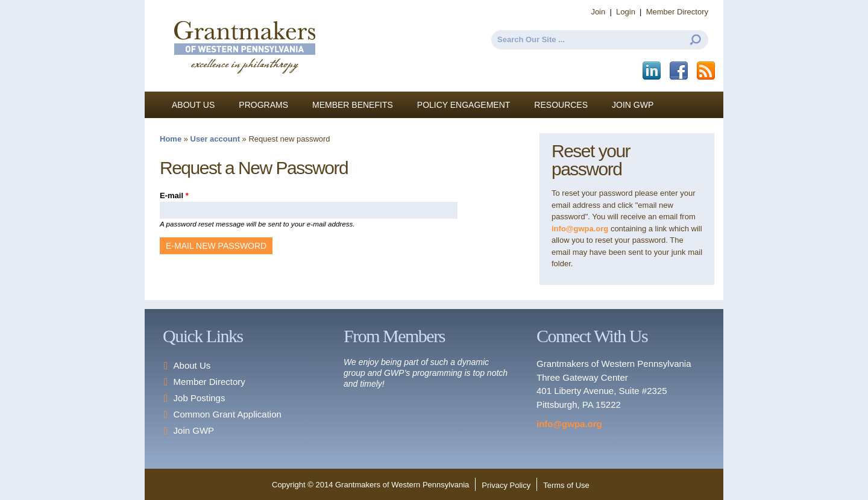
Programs (263, 105)
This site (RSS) (707, 71)
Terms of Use (566, 485)
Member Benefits (353, 105)
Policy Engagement (464, 105)
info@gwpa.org (580, 229)
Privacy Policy (506, 485)
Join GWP (633, 105)
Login (626, 12)
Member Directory (677, 12)
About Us (193, 105)
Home (171, 139)
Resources (561, 105)
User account (215, 139)
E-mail (174, 195)
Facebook (680, 71)
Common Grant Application (228, 414)
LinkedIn (653, 71)
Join (598, 12)
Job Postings (200, 398)
